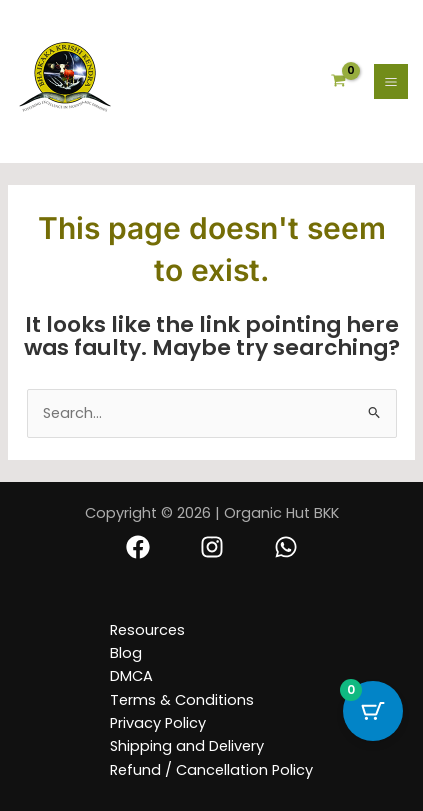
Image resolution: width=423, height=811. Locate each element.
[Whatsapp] (286, 547)
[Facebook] (138, 547)
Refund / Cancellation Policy (211, 770)
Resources (147, 630)
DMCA (131, 676)
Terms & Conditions (182, 700)
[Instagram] (212, 547)
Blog (126, 653)
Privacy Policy (158, 723)
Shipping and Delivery (187, 746)
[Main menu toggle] (391, 81)
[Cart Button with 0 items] (373, 711)
